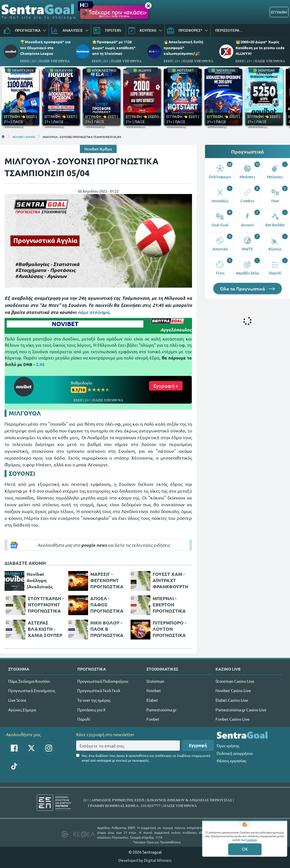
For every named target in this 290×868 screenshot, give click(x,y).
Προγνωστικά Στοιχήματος (32, 690)
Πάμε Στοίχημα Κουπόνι (29, 681)
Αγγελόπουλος (176, 330)
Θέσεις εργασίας (231, 761)
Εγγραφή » (166, 386)
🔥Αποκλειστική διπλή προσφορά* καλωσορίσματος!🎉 (184, 47)
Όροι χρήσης (228, 746)
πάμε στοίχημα (93, 312)
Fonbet (153, 719)
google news (94, 545)
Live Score (17, 700)
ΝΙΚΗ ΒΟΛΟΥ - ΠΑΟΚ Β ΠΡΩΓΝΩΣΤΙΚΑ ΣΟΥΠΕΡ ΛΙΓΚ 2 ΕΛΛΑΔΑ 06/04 (107, 629)
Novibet (154, 690)
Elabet (152, 700)
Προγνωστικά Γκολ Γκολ (99, 690)
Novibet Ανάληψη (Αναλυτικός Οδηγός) (40, 580)
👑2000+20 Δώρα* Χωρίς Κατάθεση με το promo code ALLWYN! (260, 47)
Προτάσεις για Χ (91, 710)
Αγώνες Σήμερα (22, 710)
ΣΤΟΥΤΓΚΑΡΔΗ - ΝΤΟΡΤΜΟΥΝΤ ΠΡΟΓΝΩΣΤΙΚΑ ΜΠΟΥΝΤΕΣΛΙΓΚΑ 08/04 (46, 605)
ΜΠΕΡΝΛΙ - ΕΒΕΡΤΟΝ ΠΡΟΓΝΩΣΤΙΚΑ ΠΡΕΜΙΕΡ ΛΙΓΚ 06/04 (169, 605)
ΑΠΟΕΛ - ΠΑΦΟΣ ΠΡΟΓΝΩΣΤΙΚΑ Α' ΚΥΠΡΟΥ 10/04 (107, 605)
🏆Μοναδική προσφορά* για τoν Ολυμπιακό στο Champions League (45, 47)
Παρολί (84, 719)
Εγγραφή (198, 745)
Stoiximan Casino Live (235, 681)
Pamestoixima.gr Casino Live (241, 710)
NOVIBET (65, 324)
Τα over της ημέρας (94, 700)
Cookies (251, 840)
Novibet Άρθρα (98, 149)
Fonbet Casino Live (233, 719)
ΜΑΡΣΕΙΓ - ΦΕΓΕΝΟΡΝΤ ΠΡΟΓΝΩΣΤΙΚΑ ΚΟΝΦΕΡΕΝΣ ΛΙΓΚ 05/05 (107, 580)
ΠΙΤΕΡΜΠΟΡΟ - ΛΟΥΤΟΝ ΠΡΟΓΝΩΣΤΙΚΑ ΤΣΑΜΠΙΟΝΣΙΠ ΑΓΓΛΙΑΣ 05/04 (169, 629)
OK (245, 849)
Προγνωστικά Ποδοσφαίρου (103, 681)
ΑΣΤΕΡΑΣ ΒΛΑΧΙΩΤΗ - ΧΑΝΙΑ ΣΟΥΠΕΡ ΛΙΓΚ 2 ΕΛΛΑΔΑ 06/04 (46, 629)
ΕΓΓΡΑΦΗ (279, 12)
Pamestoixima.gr (161, 710)
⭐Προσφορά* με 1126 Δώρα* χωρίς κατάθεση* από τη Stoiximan (114, 47)
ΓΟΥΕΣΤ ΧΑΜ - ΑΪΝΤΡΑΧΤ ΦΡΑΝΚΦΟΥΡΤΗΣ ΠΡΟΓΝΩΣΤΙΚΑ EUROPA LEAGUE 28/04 (170, 580)
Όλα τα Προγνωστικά (248, 288)
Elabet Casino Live (232, 700)
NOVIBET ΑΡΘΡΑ (24, 137)
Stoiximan (155, 681)
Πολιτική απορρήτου (235, 753)
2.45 (40, 364)
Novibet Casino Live (233, 690)
